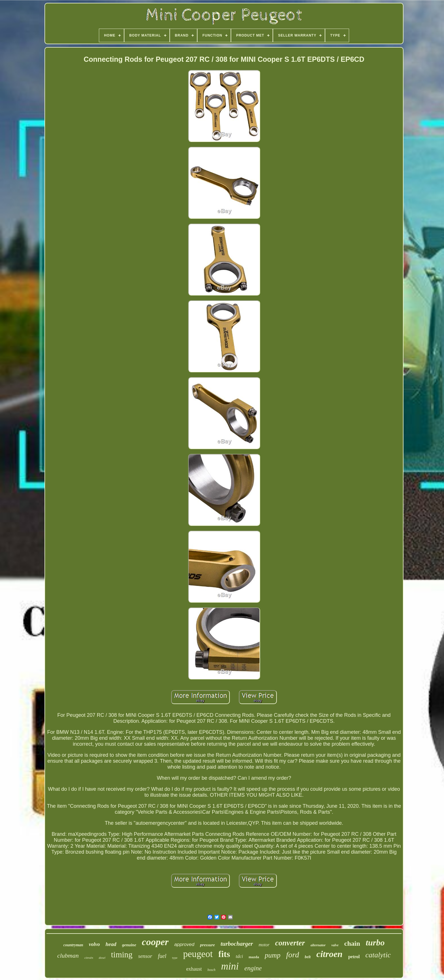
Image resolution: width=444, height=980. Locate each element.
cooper (155, 942)
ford (293, 955)
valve (335, 945)
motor (264, 945)
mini (230, 966)
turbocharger (237, 944)
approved (184, 944)
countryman (73, 945)
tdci (239, 956)
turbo (375, 942)
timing (122, 955)
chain (352, 943)
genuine (129, 945)
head (111, 944)
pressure (208, 945)
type (175, 958)
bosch (211, 970)
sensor (145, 956)
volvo (94, 944)
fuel (162, 956)
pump (273, 955)
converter (290, 943)
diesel (102, 958)
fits (224, 954)
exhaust (194, 969)
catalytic (378, 955)
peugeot (198, 954)
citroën (89, 958)
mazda (254, 957)
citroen (329, 954)
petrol (354, 957)
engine (253, 968)
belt (308, 957)
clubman (68, 955)
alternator (318, 945)
